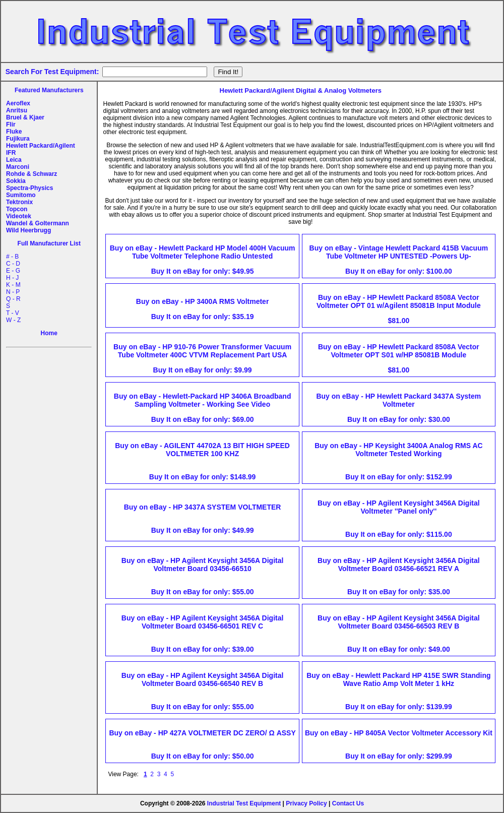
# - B (12, 257)
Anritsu (17, 110)
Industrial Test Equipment (244, 803)
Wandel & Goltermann (38, 223)
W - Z (13, 320)
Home (49, 333)
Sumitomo (21, 195)
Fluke (14, 132)
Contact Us (348, 803)
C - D (13, 264)
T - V (13, 313)
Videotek (19, 216)
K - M (13, 285)
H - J (12, 278)
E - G (13, 271)
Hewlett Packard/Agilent (41, 146)
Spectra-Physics (29, 188)
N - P (13, 292)
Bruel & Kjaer (25, 117)
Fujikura (18, 139)
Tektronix (19, 202)
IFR (11, 153)
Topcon (17, 209)
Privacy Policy (306, 803)
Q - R (13, 299)
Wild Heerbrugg (28, 230)
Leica (14, 160)
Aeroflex (18, 103)
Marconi (18, 167)
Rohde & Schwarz (31, 174)
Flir (11, 124)
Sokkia (16, 181)
